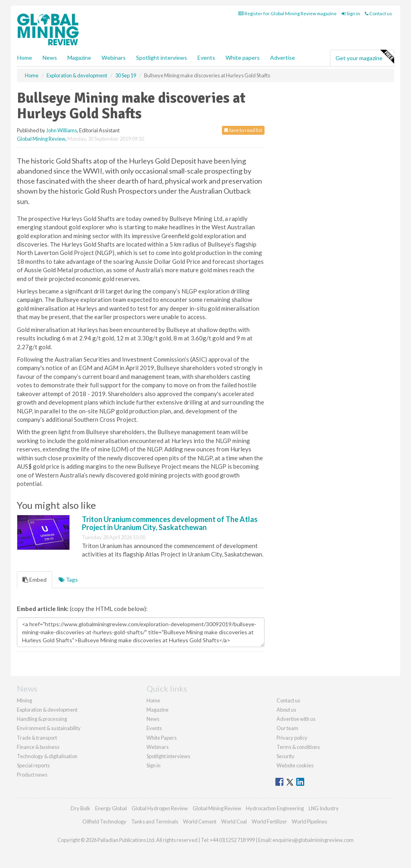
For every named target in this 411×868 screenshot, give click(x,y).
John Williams (62, 130)
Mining (24, 700)
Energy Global (111, 808)
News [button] (50, 58)
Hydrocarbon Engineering (275, 808)
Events (206, 58)
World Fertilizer (269, 821)
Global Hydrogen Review (160, 808)
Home (25, 58)
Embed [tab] (35, 580)
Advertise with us (296, 719)
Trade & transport (37, 738)
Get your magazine (365, 57)
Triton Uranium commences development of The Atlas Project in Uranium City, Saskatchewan (170, 523)
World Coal (234, 821)
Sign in (351, 13)
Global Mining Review (41, 139)
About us (286, 710)
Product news (32, 775)
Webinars (114, 58)
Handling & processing (42, 719)
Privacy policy (292, 738)
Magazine (79, 58)
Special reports (33, 765)
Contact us (378, 13)
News (153, 719)
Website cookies (295, 765)
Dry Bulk (80, 808)
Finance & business (38, 747)
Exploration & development (47, 710)
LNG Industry (324, 808)
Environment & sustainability (49, 728)
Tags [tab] (68, 580)
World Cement (200, 821)
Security (286, 756)
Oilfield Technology (104, 821)
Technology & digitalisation (47, 756)
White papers (243, 58)
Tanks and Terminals (155, 821)
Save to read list (243, 130)
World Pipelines (309, 821)
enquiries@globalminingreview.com (313, 840)
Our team (287, 728)
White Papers (162, 738)
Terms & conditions (298, 747)
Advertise (283, 58)
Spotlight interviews (162, 58)
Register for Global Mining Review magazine (288, 13)
